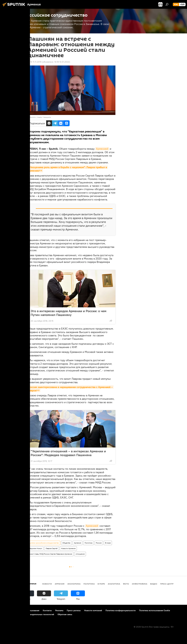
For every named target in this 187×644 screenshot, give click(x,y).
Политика (88, 543)
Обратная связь (65, 614)
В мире (108, 543)
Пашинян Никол (36, 548)
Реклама (59, 610)
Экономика (74, 584)
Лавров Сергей (52, 548)
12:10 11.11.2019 (35, 62)
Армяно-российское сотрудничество (44, 543)
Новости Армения (68, 548)
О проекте (8, 610)
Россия (99, 543)
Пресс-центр (167, 584)
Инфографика (140, 584)
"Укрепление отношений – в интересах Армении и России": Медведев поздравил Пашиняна (68, 453)
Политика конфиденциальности (121, 610)
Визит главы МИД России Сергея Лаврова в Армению (51, 554)
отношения (80, 554)
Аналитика (114, 584)
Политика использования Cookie (155, 610)
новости (47, 584)
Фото (126, 584)
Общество (66, 543)
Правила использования (28, 610)
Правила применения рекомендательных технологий (29, 614)
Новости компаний (93, 610)
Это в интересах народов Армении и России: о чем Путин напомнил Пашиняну (69, 313)
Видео (154, 584)
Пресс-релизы (74, 610)
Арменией (102, 149)
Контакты (47, 610)
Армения (78, 543)
